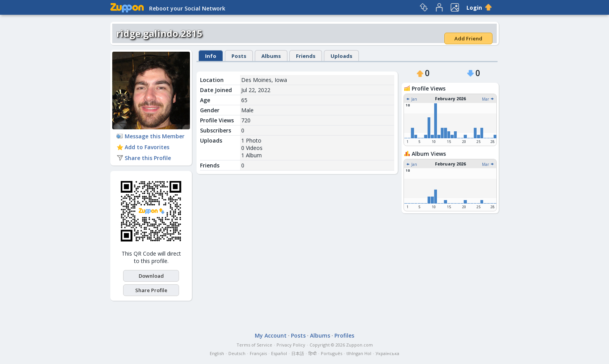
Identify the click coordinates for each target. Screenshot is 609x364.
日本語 (298, 353)
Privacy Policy (291, 345)
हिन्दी (312, 353)
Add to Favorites (143, 147)
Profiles (344, 335)
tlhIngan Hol (359, 353)
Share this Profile (144, 158)
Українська (387, 353)
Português (331, 353)
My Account (271, 335)
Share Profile (151, 290)
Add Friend (468, 38)
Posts (239, 56)
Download (151, 276)
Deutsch (237, 353)
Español (279, 353)
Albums (271, 56)
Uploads (341, 56)
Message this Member (151, 136)
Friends (306, 56)
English (217, 353)
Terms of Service (254, 345)
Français (258, 353)
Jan (412, 99)
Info (211, 56)
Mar (488, 99)
